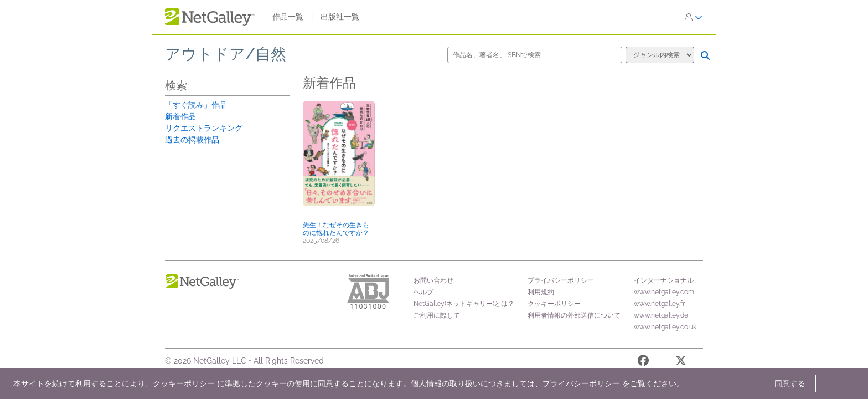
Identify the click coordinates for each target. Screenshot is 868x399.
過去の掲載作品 (192, 140)
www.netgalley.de (661, 315)
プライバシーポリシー (561, 280)
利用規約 (541, 292)
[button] (339, 159)
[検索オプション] (660, 55)
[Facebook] (643, 362)
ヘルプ (423, 292)
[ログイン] (694, 17)
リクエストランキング (204, 128)
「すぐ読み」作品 (196, 105)
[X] (681, 362)
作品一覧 (288, 17)
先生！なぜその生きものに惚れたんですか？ (336, 229)
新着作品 (180, 116)
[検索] (705, 55)
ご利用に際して (437, 315)
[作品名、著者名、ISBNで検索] (535, 55)
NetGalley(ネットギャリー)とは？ (464, 304)
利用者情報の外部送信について (574, 315)
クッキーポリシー (554, 304)
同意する (790, 383)
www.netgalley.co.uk (665, 327)
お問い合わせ (433, 280)
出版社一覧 (340, 17)
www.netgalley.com (664, 292)
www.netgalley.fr (659, 304)
